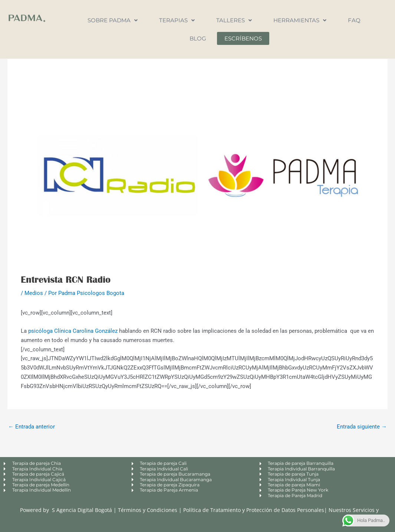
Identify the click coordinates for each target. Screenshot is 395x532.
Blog (198, 38)
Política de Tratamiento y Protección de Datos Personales (254, 510)
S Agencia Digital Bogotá (82, 510)
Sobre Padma (113, 20)
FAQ (354, 20)
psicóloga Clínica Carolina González (73, 331)
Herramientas (300, 20)
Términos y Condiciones (148, 510)
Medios (34, 293)
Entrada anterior (32, 427)
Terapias (177, 20)
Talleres (234, 20)
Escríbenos (243, 38)
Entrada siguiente (362, 427)
